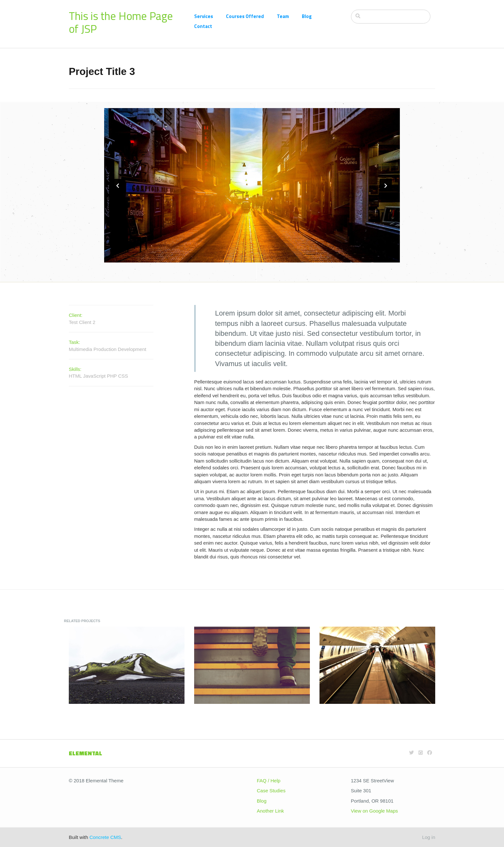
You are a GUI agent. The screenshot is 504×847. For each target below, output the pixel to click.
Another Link (270, 811)
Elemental (85, 753)
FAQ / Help (269, 781)
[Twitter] (412, 753)
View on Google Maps (374, 811)
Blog (307, 16)
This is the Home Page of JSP (121, 22)
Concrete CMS (105, 837)
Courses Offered (245, 16)
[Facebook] (430, 753)
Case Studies (271, 791)
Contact (203, 26)
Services (204, 16)
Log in (429, 837)
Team (283, 16)
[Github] (421, 753)
